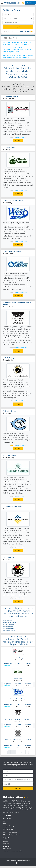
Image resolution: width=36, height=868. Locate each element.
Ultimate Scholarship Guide (10, 832)
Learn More (18, 141)
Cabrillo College (10, 411)
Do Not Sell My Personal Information (12, 851)
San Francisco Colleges (9, 631)
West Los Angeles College (14, 201)
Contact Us (5, 841)
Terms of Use (6, 846)
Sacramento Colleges (8, 629)
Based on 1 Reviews (21, 445)
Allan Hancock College (13, 251)
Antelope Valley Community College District (17, 304)
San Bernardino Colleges (9, 623)
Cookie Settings (7, 849)
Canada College (10, 455)
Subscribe (30, 3)
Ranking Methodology (8, 826)
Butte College (10, 358)
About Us (5, 824)
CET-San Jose (10, 557)
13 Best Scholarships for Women (11, 835)
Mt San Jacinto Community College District (18, 740)
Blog (4, 821)
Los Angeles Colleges (8, 625)
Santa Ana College (11, 96)
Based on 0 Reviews (21, 137)
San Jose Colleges (7, 621)
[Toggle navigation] (2, 3)
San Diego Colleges (8, 627)
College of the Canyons (13, 506)
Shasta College (10, 147)
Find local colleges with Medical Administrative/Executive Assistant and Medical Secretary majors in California (17, 50)
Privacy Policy (6, 844)
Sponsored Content (8, 31)
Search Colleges (7, 819)
